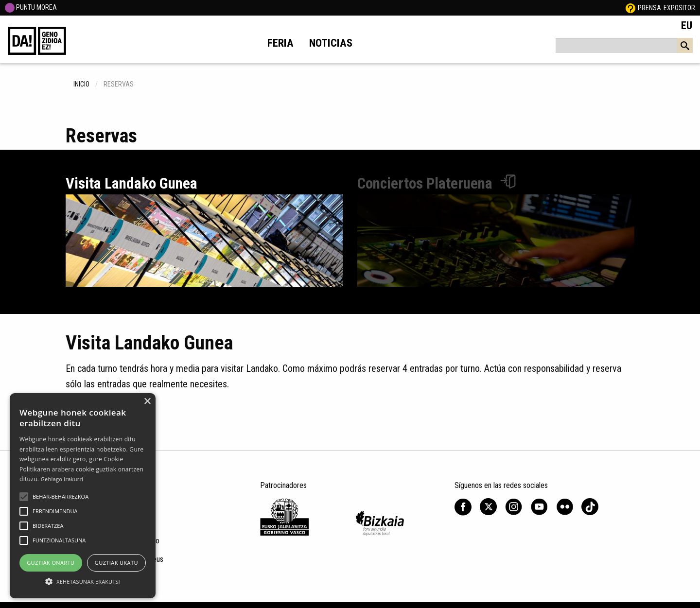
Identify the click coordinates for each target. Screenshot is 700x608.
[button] (24, 497)
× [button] (147, 402)
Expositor (679, 8)
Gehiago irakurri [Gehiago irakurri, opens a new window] (62, 479)
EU (687, 25)
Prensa (649, 8)
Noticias (331, 43)
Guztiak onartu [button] (51, 563)
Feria (280, 43)
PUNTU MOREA (31, 7)
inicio (81, 84)
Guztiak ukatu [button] (116, 563)
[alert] (83, 496)
